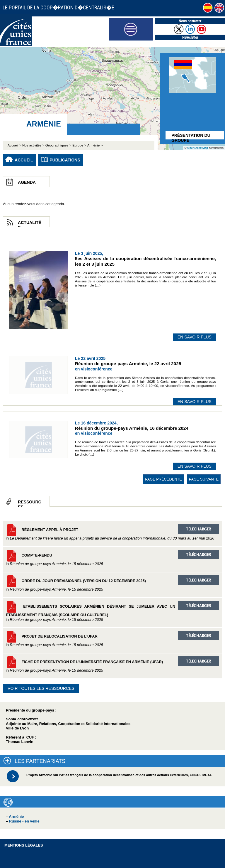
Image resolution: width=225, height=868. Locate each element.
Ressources (30, 503)
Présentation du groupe (191, 136)
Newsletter (190, 37)
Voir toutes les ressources (41, 688)
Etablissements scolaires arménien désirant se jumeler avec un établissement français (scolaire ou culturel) (112, 611)
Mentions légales (24, 845)
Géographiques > (58, 145)
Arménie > (95, 145)
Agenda (27, 182)
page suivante (204, 479)
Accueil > (15, 145)
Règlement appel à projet (112, 532)
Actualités (30, 224)
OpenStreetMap (198, 148)
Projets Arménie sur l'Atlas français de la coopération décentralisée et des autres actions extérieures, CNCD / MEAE (119, 775)
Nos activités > (33, 145)
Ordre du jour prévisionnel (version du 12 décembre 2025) (112, 583)
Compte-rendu (112, 558)
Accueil (24, 160)
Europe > (79, 145)
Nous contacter (190, 21)
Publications (65, 160)
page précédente (163, 479)
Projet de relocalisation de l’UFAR (112, 639)
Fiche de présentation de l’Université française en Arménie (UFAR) (112, 664)
